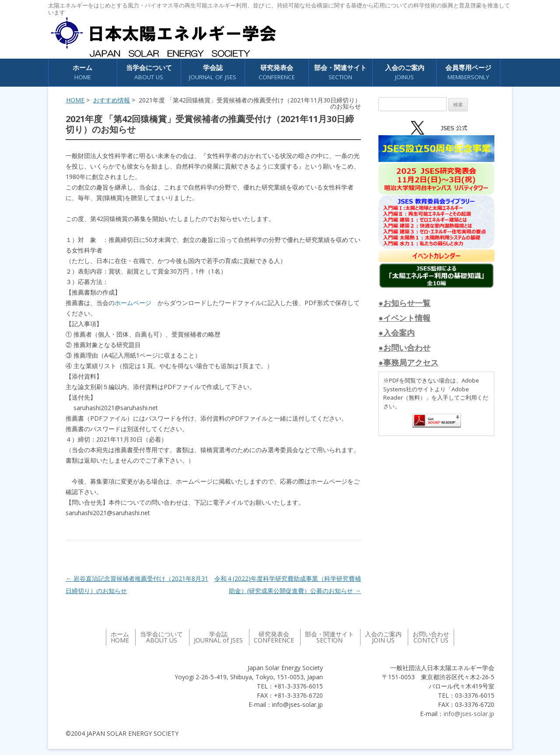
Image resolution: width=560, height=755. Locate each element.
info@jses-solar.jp (469, 714)
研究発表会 (277, 72)
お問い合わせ (431, 637)
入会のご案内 (405, 72)
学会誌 (213, 72)
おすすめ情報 (112, 100)
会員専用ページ (468, 72)
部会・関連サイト (340, 72)
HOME (75, 100)
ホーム (82, 72)
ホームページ (133, 303)
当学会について (149, 72)
